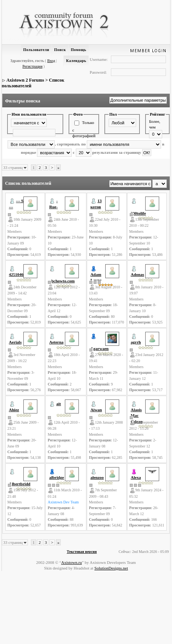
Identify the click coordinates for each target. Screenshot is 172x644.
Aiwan (96, 410)
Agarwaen (100, 348)
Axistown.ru (71, 562)
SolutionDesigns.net (111, 568)
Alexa (136, 477)
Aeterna (56, 342)
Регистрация (33, 66)
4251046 (16, 274)
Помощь (79, 50)
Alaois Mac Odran (137, 416)
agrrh (136, 342)
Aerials (15, 342)
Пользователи (36, 50)
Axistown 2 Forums (25, 80)
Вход (51, 61)
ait (58, 404)
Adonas (137, 274)
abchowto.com (62, 281)
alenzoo (97, 477)
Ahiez (14, 410)
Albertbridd (20, 484)
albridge (56, 477)
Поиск (60, 50)
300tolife (138, 213)
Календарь (76, 61)
